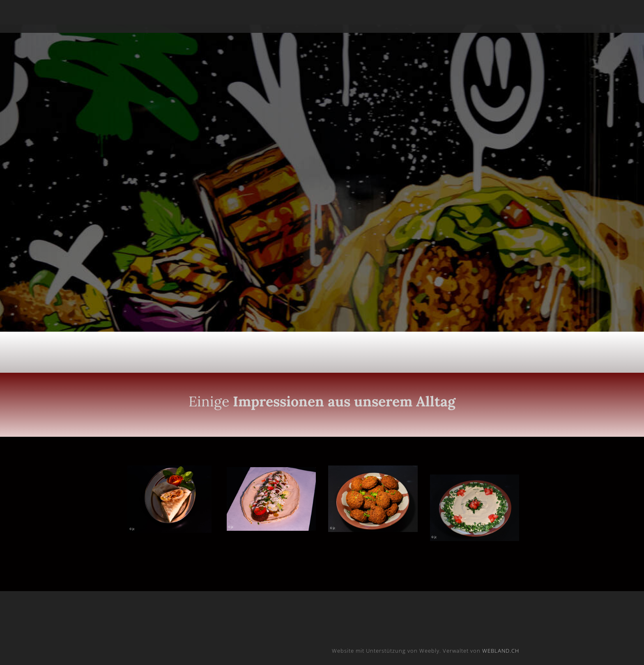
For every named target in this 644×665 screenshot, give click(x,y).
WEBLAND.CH (501, 651)
